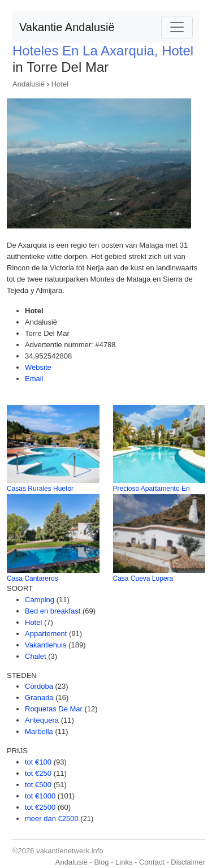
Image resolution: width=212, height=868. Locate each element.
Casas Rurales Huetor (40, 489)
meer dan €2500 (52, 819)
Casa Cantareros (33, 578)
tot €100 (38, 762)
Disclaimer (188, 862)
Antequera (42, 720)
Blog (101, 862)
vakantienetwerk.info (70, 851)
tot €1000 (40, 796)
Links (124, 862)
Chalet (36, 656)
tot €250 (38, 773)
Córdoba (39, 686)
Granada (39, 698)
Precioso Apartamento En (152, 489)
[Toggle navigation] (177, 27)
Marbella (39, 731)
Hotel (60, 84)
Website (38, 367)
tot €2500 (40, 807)
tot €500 (38, 785)
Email (34, 379)
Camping (40, 600)
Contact (152, 862)
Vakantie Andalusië (67, 27)
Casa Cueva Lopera (143, 578)
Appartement (46, 634)
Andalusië (29, 84)
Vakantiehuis (46, 645)
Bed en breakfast (53, 611)
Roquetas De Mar (54, 709)
